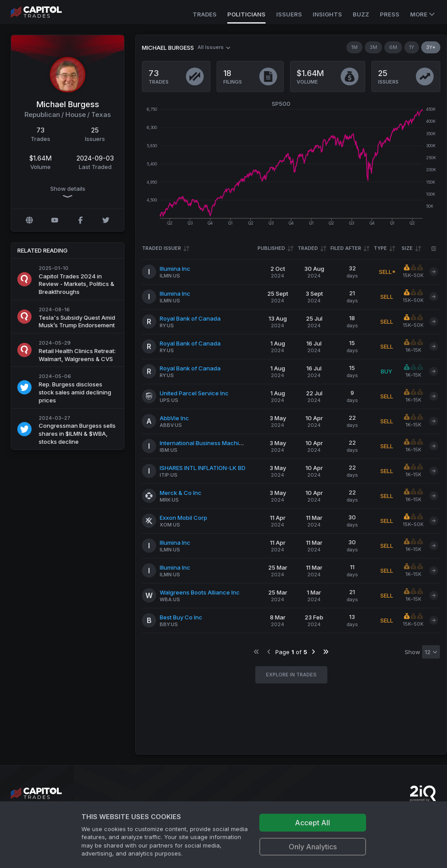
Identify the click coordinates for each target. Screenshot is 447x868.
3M (373, 47)
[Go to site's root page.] (46, 12)
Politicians (246, 14)
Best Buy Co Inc (181, 617)
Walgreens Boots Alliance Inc (200, 592)
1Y (412, 47)
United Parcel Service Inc (194, 393)
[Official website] (29, 220)
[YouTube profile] (55, 220)
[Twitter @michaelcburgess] (106, 220)
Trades (205, 14)
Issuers (289, 14)
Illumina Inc (175, 269)
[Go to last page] (326, 652)
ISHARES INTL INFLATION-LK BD (203, 468)
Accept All (312, 823)
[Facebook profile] (81, 220)
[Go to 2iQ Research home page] (423, 794)
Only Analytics (313, 847)
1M (354, 47)
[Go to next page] (313, 652)
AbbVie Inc (174, 418)
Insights (327, 14)
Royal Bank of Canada (190, 318)
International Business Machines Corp (212, 443)
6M (393, 47)
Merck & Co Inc (181, 493)
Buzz (361, 14)
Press (390, 14)
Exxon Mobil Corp (183, 518)
